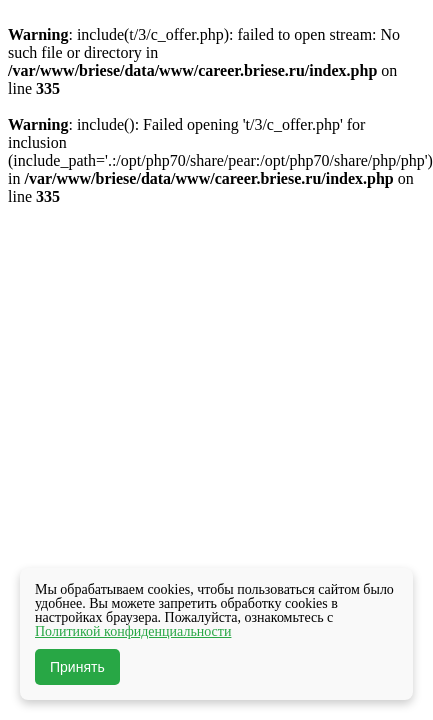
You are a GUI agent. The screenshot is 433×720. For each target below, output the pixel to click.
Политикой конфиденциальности (133, 631)
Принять (77, 667)
